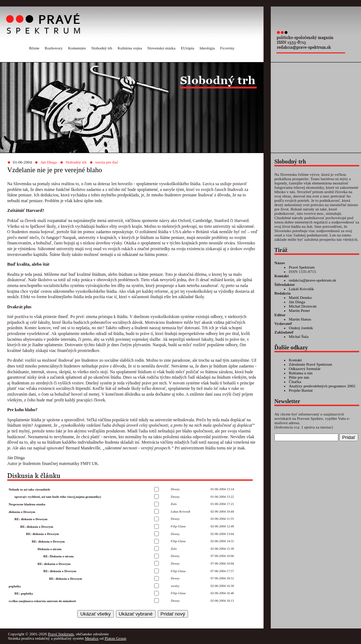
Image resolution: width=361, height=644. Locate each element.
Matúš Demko (300, 297)
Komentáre (77, 48)
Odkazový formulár (305, 369)
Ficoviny (227, 48)
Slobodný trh (102, 48)
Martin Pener (299, 310)
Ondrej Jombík (301, 328)
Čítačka (295, 382)
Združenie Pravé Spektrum (310, 364)
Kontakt (295, 360)
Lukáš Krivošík (301, 289)
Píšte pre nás (299, 377)
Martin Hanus (300, 319)
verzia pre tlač (107, 162)
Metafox (92, 638)
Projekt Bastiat (301, 390)
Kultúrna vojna (130, 48)
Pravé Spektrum (302, 267)
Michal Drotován (303, 306)
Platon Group (116, 638)
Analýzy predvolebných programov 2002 (322, 386)
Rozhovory (54, 48)
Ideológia (207, 48)
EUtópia (188, 48)
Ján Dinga (49, 162)
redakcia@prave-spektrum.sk (312, 280)
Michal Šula (299, 336)
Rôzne (34, 48)
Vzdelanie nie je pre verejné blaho (55, 170)
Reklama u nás (301, 373)
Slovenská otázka (161, 48)
